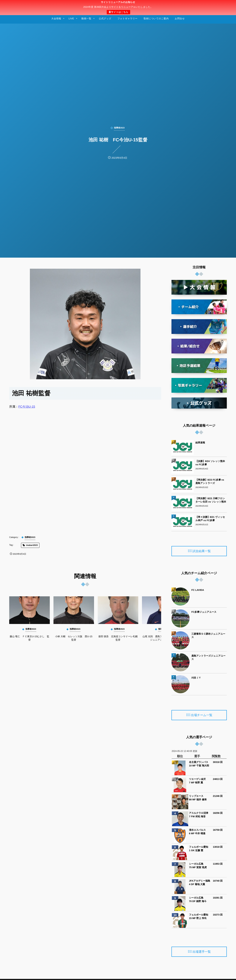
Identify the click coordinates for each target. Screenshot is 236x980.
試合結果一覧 (202, 551)
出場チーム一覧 (202, 715)
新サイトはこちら (118, 12)
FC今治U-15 (27, 407)
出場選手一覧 (202, 952)
